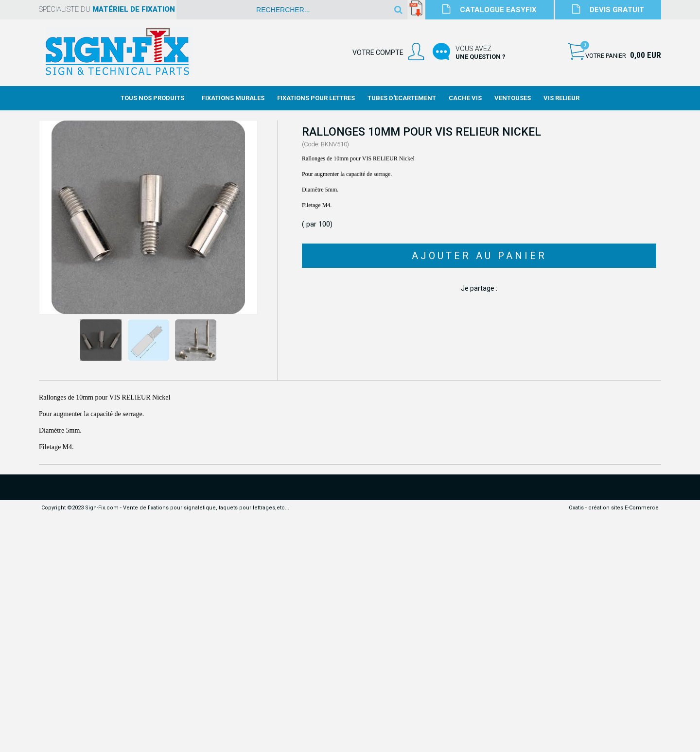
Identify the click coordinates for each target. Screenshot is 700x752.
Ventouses (513, 98)
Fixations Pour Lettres (316, 98)
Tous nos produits (152, 98)
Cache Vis (465, 98)
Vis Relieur (561, 98)
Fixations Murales (233, 98)
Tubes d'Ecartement (402, 98)
